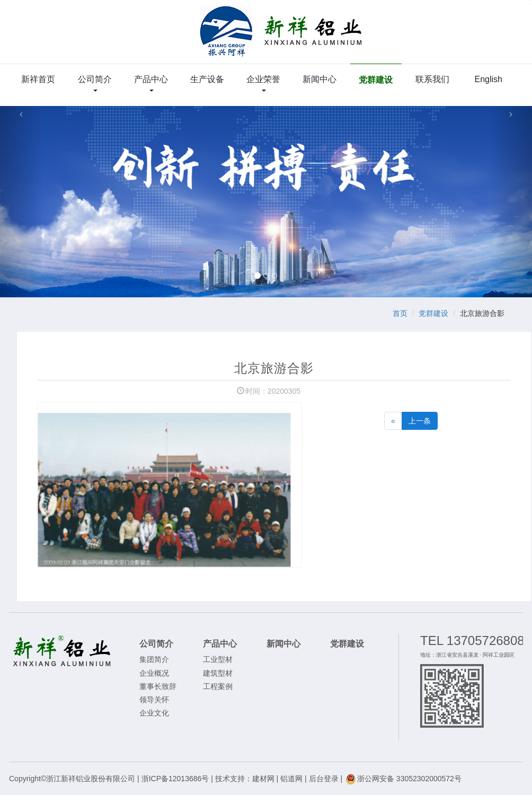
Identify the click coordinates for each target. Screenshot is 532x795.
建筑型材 (218, 673)
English (488, 79)
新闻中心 (320, 79)
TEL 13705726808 (472, 641)
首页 (400, 313)
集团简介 (154, 659)
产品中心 (151, 83)
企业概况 (154, 673)
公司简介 (95, 83)
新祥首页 (38, 79)
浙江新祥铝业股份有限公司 (282, 37)
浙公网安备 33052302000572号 (403, 779)
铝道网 (291, 779)
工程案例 (218, 686)
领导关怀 (154, 700)
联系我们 (432, 79)
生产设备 (207, 79)
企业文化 (154, 713)
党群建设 (376, 80)
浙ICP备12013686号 (175, 779)
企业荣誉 (263, 83)
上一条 (420, 421)
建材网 (263, 779)
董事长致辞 (158, 686)
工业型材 (218, 659)
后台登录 (324, 779)
